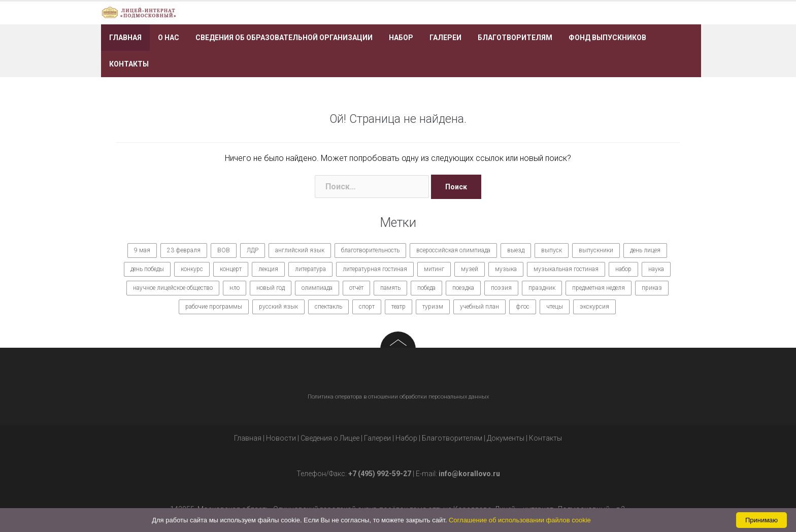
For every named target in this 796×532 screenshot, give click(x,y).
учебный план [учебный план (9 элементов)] (479, 307)
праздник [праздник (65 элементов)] (542, 288)
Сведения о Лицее (330, 438)
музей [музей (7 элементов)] (470, 269)
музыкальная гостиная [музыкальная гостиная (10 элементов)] (566, 269)
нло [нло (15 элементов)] (235, 288)
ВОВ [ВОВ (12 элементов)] (224, 250)
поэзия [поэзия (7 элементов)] (501, 288)
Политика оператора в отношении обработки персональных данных (398, 397)
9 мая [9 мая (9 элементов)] (142, 250)
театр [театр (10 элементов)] (399, 307)
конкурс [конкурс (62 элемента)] (192, 269)
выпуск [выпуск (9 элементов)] (552, 250)
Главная (125, 38)
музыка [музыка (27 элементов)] (506, 269)
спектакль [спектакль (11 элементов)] (328, 307)
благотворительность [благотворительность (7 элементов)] (370, 250)
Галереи (445, 38)
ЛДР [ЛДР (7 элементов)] (253, 250)
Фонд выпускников (607, 38)
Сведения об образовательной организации (284, 38)
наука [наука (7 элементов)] (656, 269)
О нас (169, 38)
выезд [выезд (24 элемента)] (516, 250)
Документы (506, 438)
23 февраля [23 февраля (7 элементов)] (184, 250)
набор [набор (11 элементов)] (623, 269)
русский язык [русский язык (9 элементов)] (278, 307)
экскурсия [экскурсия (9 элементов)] (594, 307)
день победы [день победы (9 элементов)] (147, 269)
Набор (401, 38)
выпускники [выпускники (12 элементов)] (596, 250)
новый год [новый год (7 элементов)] (271, 288)
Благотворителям (515, 38)
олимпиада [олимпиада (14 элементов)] (317, 288)
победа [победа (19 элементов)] (426, 288)
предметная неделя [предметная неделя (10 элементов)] (599, 288)
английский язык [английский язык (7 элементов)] (300, 250)
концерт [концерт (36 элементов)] (231, 269)
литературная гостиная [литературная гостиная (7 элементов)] (375, 269)
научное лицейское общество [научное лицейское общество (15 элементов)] (173, 288)
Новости (281, 438)
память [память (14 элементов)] (390, 288)
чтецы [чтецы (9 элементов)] (555, 307)
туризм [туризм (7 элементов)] (433, 307)
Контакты (129, 64)
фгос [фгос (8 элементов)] (523, 307)
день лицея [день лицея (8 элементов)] (645, 250)
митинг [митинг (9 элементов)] (434, 269)
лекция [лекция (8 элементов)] (268, 269)
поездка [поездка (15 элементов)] (463, 288)
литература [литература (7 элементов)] (310, 269)
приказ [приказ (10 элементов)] (652, 288)
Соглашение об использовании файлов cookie (520, 520)
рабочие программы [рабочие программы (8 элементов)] (214, 307)
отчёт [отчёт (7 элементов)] (356, 288)
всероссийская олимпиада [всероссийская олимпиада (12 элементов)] (453, 250)
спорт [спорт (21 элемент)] (367, 307)
